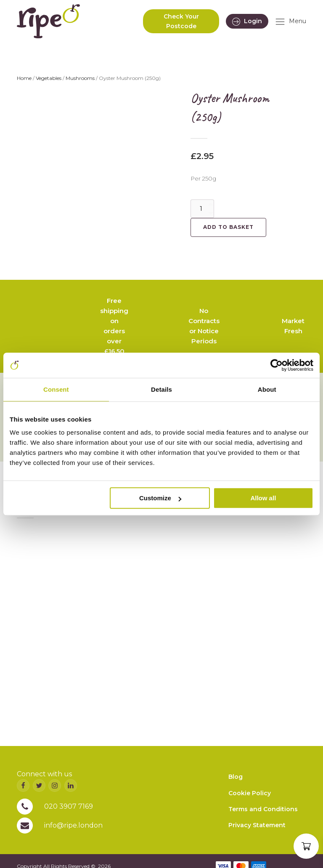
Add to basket (228, 227)
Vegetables (49, 78)
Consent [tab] (56, 389)
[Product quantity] (202, 209)
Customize (160, 498)
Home (24, 78)
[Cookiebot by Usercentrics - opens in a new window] (277, 365)
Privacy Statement (257, 825)
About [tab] (267, 389)
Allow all (263, 498)
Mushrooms (80, 78)
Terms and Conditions (263, 809)
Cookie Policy (250, 793)
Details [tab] (161, 389)
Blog (236, 777)
